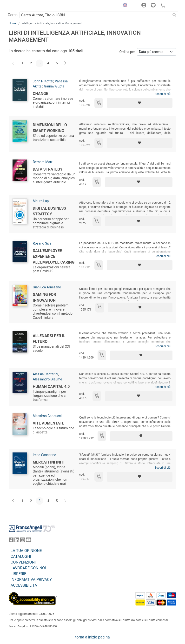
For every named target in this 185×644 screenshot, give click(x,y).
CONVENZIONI (23, 562)
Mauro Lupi (41, 201)
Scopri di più (163, 94)
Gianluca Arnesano (47, 287)
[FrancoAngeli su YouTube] (28, 541)
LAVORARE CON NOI (28, 568)
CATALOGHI (21, 556)
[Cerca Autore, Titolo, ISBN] (95, 15)
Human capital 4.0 (51, 387)
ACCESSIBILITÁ (24, 585)
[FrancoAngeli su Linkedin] (17, 541)
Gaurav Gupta (54, 86)
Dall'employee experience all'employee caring (54, 256)
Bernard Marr (43, 162)
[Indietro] (14, 63)
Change (40, 94)
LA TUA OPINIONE (26, 551)
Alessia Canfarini (45, 374)
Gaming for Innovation (44, 297)
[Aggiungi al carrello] (99, 103)
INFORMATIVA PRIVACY (31, 580)
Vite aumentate (49, 423)
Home (13, 23)
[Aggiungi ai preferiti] (140, 103)
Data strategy (48, 169)
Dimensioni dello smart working (50, 128)
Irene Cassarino (44, 455)
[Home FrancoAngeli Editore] (25, 6)
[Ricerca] (174, 15)
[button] (124, 6)
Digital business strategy (49, 211)
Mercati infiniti (49, 462)
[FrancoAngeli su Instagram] (23, 541)
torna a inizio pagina (92, 637)
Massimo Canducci (47, 416)
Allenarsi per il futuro (49, 339)
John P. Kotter (43, 81)
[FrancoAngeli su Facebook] (11, 541)
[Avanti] (66, 63)
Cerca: (13, 15)
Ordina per (127, 52)
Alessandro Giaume (47, 379)
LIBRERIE (18, 574)
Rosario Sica (42, 243)
